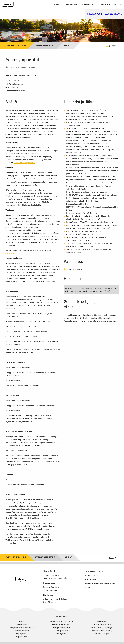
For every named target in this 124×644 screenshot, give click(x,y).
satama (88, 288)
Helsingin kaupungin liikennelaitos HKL (62, 622)
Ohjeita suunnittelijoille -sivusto (105, 14)
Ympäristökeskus (22, 637)
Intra (87, 588)
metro (99, 288)
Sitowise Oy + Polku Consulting (102, 631)
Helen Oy (22, 622)
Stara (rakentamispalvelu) (22, 631)
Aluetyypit (103, 5)
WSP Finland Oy (102, 622)
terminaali (80, 288)
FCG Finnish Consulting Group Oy (102, 625)
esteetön (69, 291)
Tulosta (111, 46)
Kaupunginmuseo (62, 634)
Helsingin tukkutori (62, 631)
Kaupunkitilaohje (94, 572)
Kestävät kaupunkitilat (45, 46)
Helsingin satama (22, 625)
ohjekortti (10, 253)
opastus (86, 291)
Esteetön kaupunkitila (74, 270)
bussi (105, 288)
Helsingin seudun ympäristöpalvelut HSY (22, 628)
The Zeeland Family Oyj (102, 634)
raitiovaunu (70, 288)
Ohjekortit (72, 5)
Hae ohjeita (90, 580)
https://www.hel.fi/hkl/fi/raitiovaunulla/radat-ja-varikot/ (90, 222)
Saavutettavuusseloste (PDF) (100, 584)
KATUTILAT (68, 46)
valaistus (77, 291)
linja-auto (112, 288)
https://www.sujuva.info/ (25, 163)
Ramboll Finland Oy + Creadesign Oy (102, 628)
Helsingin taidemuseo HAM (62, 628)
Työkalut (87, 5)
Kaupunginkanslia (22, 634)
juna (94, 288)
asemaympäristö (103, 291)
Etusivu (58, 5)
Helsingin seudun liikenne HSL (62, 625)
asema (93, 291)
